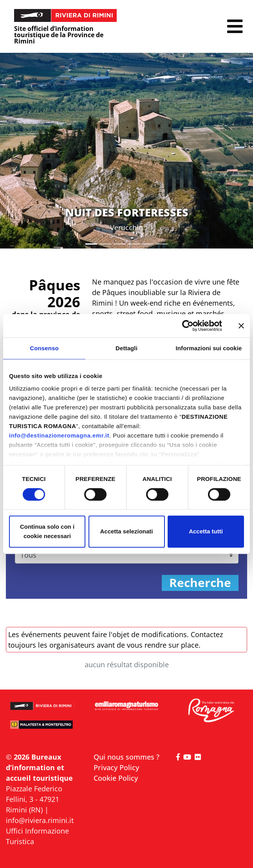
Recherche (200, 583)
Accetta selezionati (126, 532)
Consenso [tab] (44, 348)
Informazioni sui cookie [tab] (209, 348)
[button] (235, 26)
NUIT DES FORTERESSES (127, 212)
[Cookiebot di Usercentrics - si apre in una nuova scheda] (188, 326)
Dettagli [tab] (127, 348)
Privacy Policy (116, 767)
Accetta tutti (206, 532)
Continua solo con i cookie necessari (47, 532)
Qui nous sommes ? (127, 757)
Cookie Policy (116, 778)
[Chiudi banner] (241, 326)
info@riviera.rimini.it (40, 820)
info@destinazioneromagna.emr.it (59, 435)
